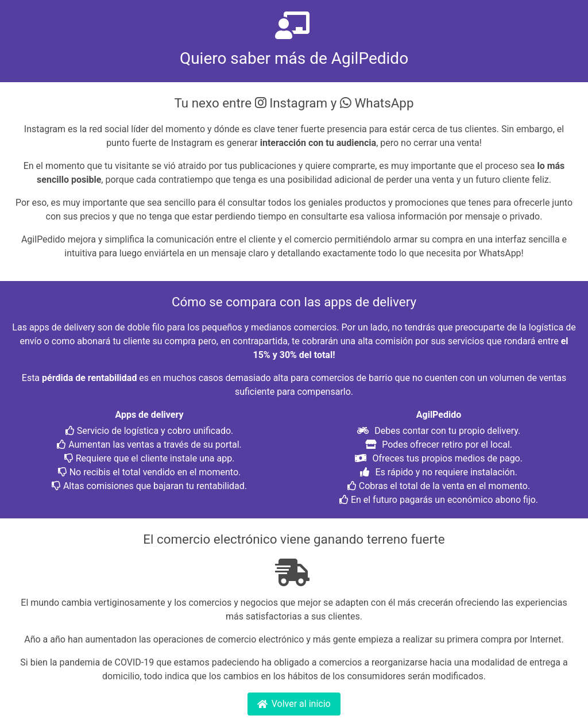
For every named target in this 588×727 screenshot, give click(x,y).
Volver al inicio (294, 704)
